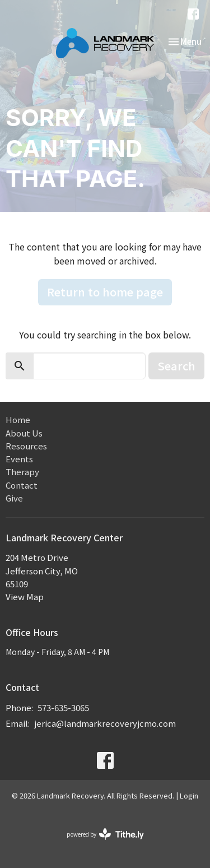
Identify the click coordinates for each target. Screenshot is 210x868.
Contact (22, 485)
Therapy (22, 472)
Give (14, 498)
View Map (25, 597)
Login (189, 795)
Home (18, 419)
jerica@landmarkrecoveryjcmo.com (105, 723)
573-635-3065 (63, 707)
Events (19, 459)
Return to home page (105, 292)
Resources (26, 446)
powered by (105, 834)
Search (176, 366)
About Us (24, 433)
